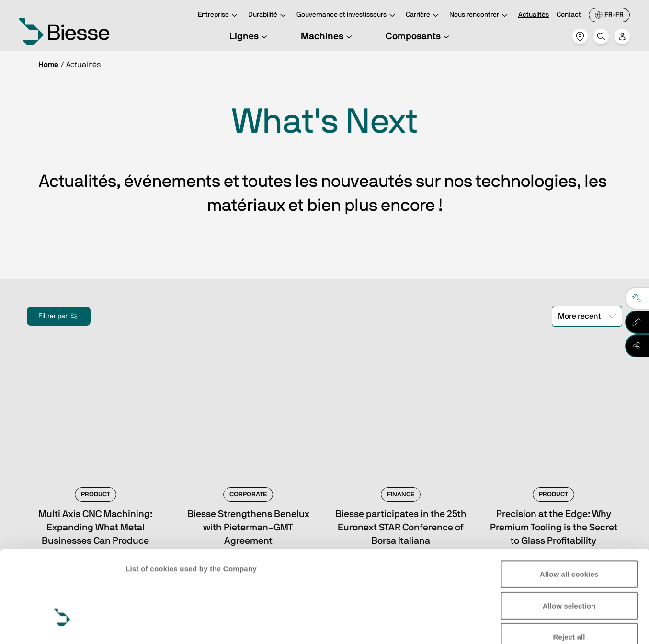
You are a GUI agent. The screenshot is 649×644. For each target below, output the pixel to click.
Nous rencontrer (480, 16)
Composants (419, 36)
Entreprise (219, 16)
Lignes (250, 36)
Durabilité (268, 16)
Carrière (424, 16)
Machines (328, 36)
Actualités (534, 15)
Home (48, 65)
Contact (569, 15)
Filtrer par (59, 316)
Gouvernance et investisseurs (347, 16)
